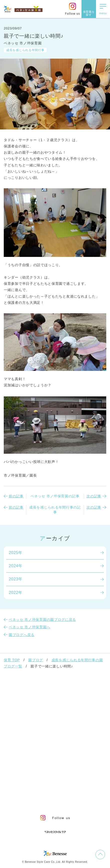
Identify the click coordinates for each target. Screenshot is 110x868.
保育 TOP (12, 660)
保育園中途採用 (40, 802)
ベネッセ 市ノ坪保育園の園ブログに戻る (42, 620)
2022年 (16, 593)
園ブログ (36, 660)
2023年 (16, 579)
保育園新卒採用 (70, 802)
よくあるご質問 (21, 765)
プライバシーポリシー (38, 793)
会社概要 (82, 784)
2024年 (16, 566)
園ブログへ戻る (22, 635)
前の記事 (16, 496)
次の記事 (94, 496)
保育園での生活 (21, 714)
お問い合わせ (31, 784)
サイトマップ (59, 784)
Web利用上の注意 (76, 793)
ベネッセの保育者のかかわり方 (38, 701)
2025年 (16, 553)
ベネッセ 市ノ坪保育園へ (29, 627)
